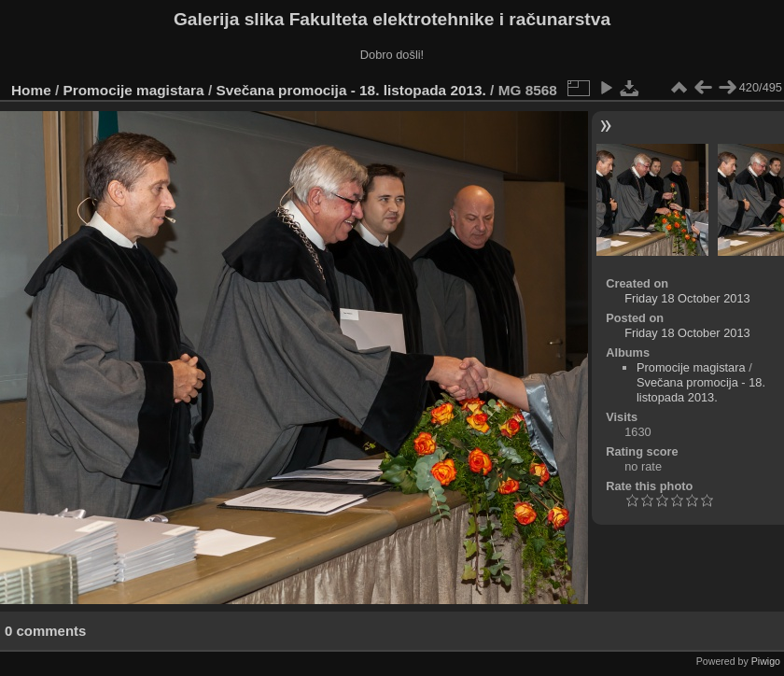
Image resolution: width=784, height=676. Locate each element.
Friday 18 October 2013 (687, 298)
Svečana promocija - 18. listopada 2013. (350, 90)
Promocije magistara (134, 90)
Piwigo (766, 661)
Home (31, 90)
